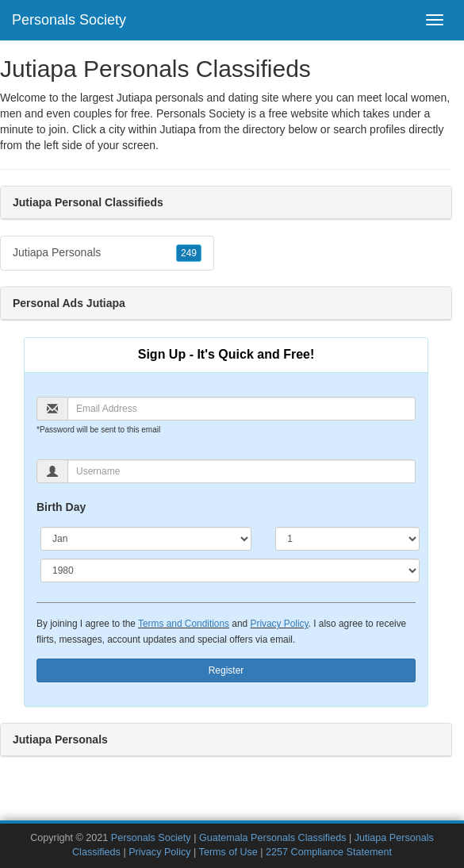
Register (226, 670)
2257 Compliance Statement (329, 852)
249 (189, 253)
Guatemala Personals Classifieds (273, 838)
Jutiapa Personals (107, 253)
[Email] (242, 409)
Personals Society (69, 20)
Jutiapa (178, 129)
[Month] (146, 539)
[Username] (242, 471)
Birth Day (61, 507)
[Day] (347, 539)
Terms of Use (228, 852)
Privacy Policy (279, 624)
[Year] (230, 570)
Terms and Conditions (184, 624)
